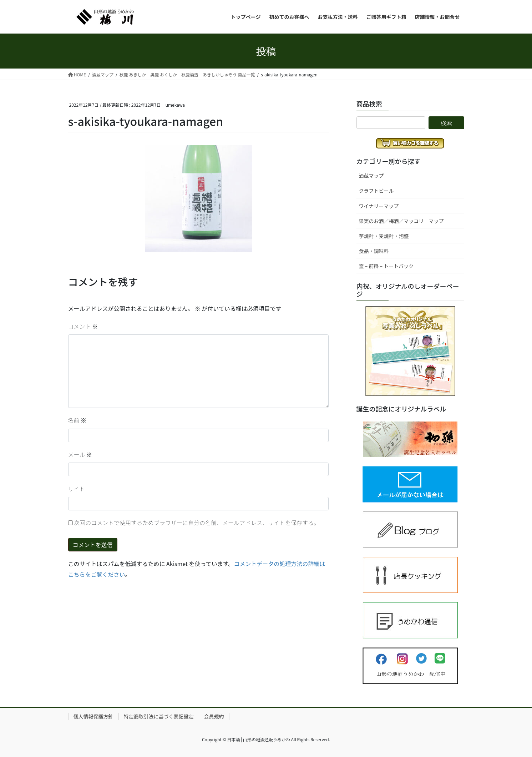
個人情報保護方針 (93, 716)
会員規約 (214, 716)
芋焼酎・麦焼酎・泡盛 (384, 236)
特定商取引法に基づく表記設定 (159, 716)
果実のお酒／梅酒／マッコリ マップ (401, 221)
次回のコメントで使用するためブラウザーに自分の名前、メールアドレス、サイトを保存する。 (197, 523)
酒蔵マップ (371, 176)
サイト (77, 489)
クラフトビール (376, 191)
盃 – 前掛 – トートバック (386, 266)
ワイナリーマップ (379, 206)
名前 (77, 420)
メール (80, 454)
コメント (83, 326)
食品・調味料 (374, 251)
